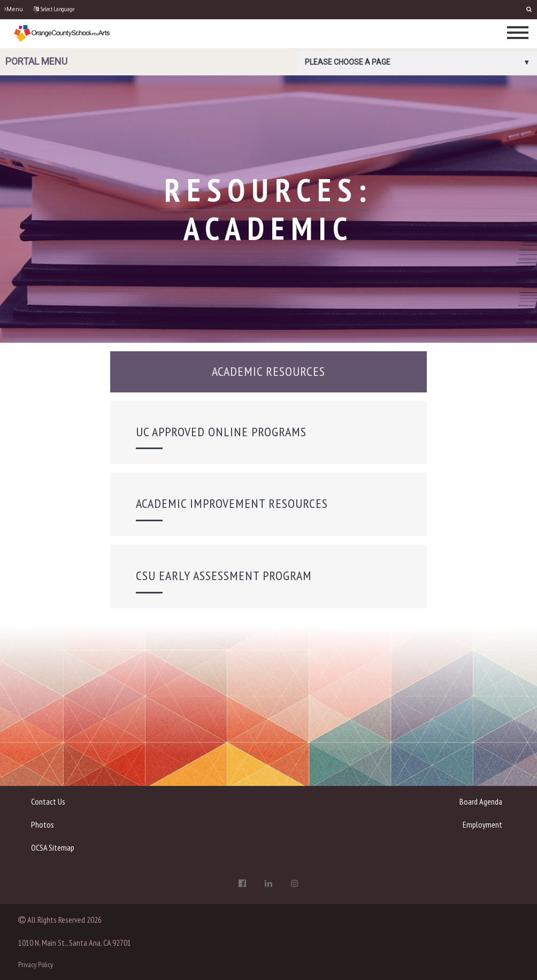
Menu (14, 9)
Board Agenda (481, 801)
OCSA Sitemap (53, 847)
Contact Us (48, 801)
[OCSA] (62, 33)
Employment (482, 824)
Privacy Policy (36, 964)
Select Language (54, 9)
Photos (43, 824)
